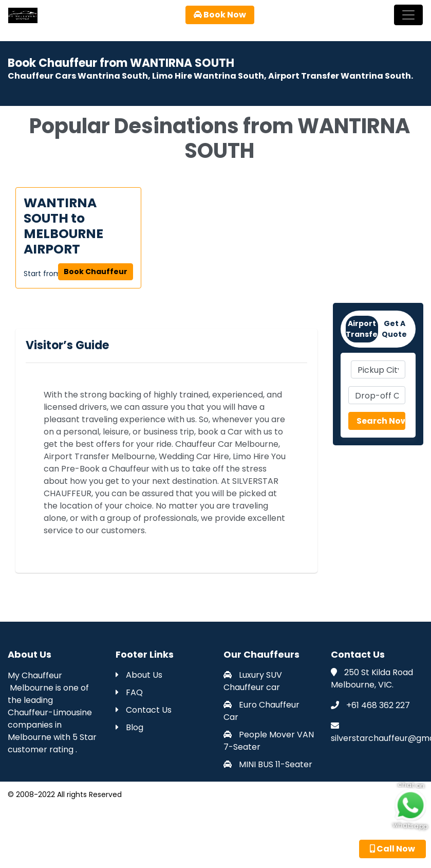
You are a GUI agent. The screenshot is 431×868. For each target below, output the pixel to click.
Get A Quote (394, 329)
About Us (139, 675)
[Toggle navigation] (408, 15)
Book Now (220, 15)
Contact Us (144, 710)
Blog (129, 727)
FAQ (129, 692)
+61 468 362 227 (378, 705)
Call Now (392, 849)
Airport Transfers (362, 329)
